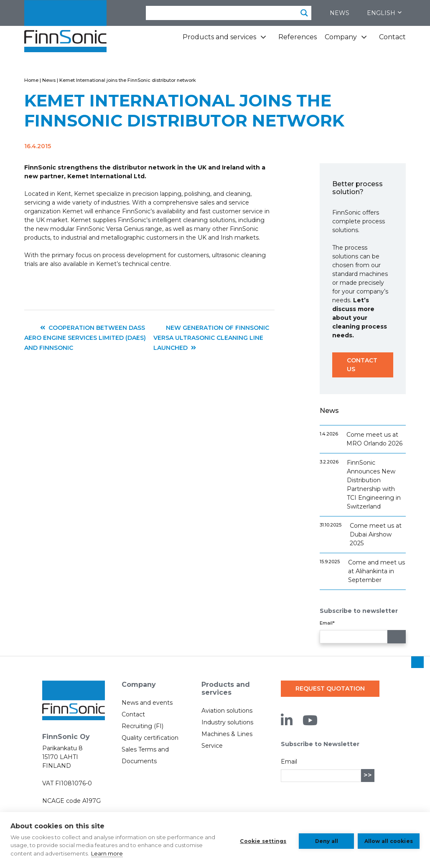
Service (212, 746)
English (384, 13)
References (298, 37)
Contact (392, 37)
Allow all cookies (389, 840)
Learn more (136, 853)
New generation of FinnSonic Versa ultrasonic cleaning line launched (211, 338)
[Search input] (222, 13)
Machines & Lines (227, 734)
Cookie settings (261, 840)
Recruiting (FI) (142, 726)
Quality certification (150, 738)
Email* (327, 623)
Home (31, 80)
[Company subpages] (364, 40)
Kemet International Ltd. (107, 176)
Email (289, 762)
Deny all (324, 840)
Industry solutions (227, 722)
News (340, 13)
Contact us (362, 365)
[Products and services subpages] (263, 40)
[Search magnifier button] (304, 13)
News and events (147, 703)
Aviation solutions (227, 711)
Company (341, 37)
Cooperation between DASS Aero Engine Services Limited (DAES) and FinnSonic (85, 338)
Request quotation (330, 688)
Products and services (219, 37)
